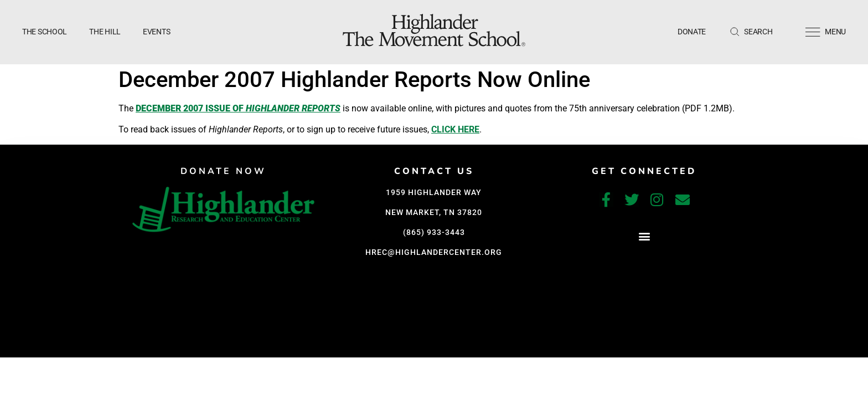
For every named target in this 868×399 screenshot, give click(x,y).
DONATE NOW (223, 171)
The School (45, 32)
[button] (644, 236)
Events (156, 32)
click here (455, 129)
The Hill (105, 32)
